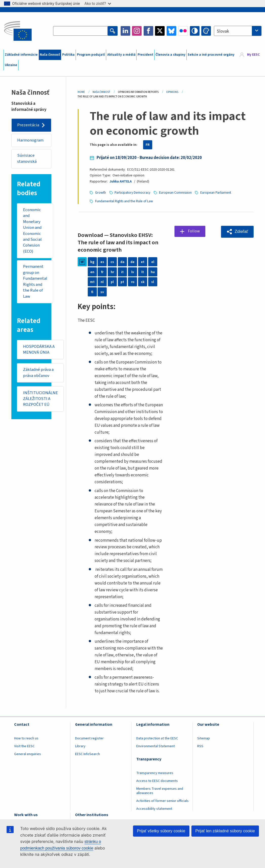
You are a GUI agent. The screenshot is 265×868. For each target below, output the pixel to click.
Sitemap (204, 738)
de (132, 261)
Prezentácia (28, 125)
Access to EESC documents (157, 780)
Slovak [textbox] (223, 31)
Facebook (148, 31)
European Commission (175, 192)
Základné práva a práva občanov (38, 374)
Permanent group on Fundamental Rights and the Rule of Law (35, 282)
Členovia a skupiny (170, 55)
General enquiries (28, 754)
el (153, 261)
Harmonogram (30, 140)
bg (92, 261)
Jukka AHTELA (121, 181)
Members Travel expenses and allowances (160, 790)
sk (143, 281)
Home (81, 92)
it (122, 271)
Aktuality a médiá (121, 55)
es (102, 261)
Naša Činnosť (101, 92)
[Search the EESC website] (81, 31)
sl (153, 281)
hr (112, 271)
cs (112, 261)
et (143, 261)
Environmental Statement (156, 746)
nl (102, 281)
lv (133, 271)
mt (92, 281)
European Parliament (216, 192)
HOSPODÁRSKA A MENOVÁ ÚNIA (39, 350)
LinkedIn (125, 31)
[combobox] (238, 31)
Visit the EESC (24, 746)
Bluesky (171, 31)
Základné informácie (21, 55)
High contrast (195, 31)
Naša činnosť (50, 55)
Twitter (160, 31)
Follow (194, 231)
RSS (200, 746)
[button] (237, 231)
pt (122, 281)
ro (133, 281)
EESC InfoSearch (87, 754)
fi (92, 291)
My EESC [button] (253, 55)
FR (148, 145)
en (92, 271)
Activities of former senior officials (162, 800)
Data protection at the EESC (157, 738)
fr (102, 271)
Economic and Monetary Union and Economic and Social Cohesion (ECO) (32, 231)
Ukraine (11, 65)
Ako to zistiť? (98, 3)
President (145, 55)
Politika (68, 55)
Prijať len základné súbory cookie (225, 831)
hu (153, 271)
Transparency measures (155, 773)
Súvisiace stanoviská (27, 159)
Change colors (206, 31)
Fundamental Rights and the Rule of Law (124, 201)
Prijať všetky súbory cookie (161, 831)
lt (143, 271)
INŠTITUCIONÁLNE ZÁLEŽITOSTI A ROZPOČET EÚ (40, 400)
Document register (89, 738)
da (122, 261)
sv (102, 291)
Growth (101, 192)
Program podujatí (91, 55)
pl (112, 281)
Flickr (183, 31)
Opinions (172, 92)
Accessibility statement (154, 808)
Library (80, 746)
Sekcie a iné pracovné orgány (211, 55)
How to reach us (26, 738)
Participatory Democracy (132, 192)
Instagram (137, 31)
